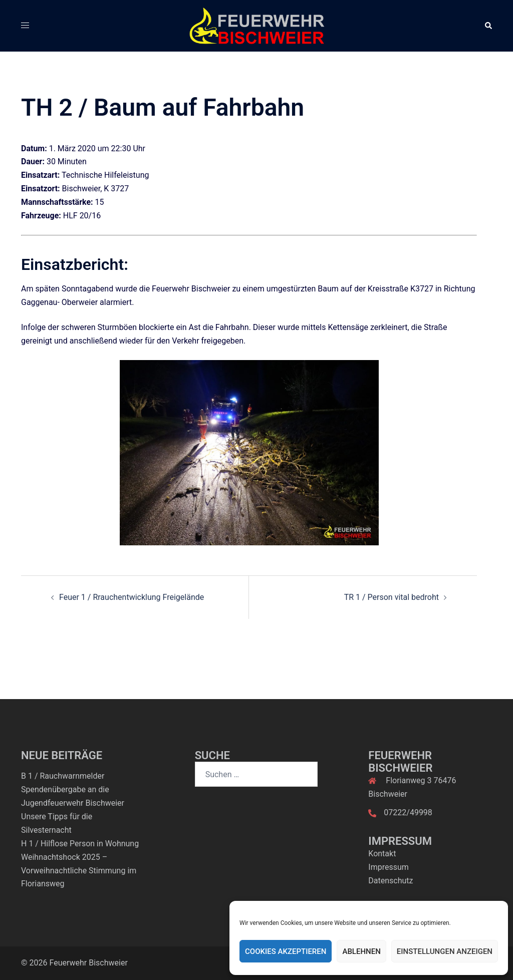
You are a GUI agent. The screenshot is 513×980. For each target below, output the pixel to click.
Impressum (389, 867)
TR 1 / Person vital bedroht (392, 597)
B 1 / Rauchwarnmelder (63, 776)
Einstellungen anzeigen (445, 951)
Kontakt (382, 854)
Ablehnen (361, 951)
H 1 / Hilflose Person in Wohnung (80, 844)
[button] (488, 26)
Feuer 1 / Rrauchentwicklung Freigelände (132, 597)
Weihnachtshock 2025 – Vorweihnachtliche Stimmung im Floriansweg (79, 871)
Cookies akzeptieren (286, 951)
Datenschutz (391, 881)
